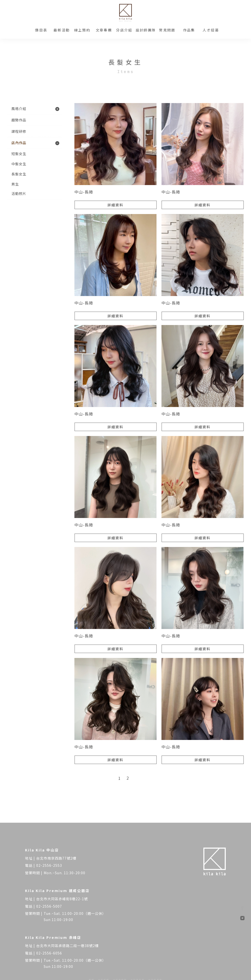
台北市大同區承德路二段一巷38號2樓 (67, 946)
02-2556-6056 (49, 953)
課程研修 (19, 131)
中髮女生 (19, 164)
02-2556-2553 (49, 865)
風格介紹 (19, 109)
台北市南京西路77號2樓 (56, 858)
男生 (15, 184)
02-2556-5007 (49, 906)
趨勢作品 (19, 120)
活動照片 (19, 193)
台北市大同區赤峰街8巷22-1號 (62, 899)
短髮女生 (19, 154)
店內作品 (19, 143)
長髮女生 (19, 174)
